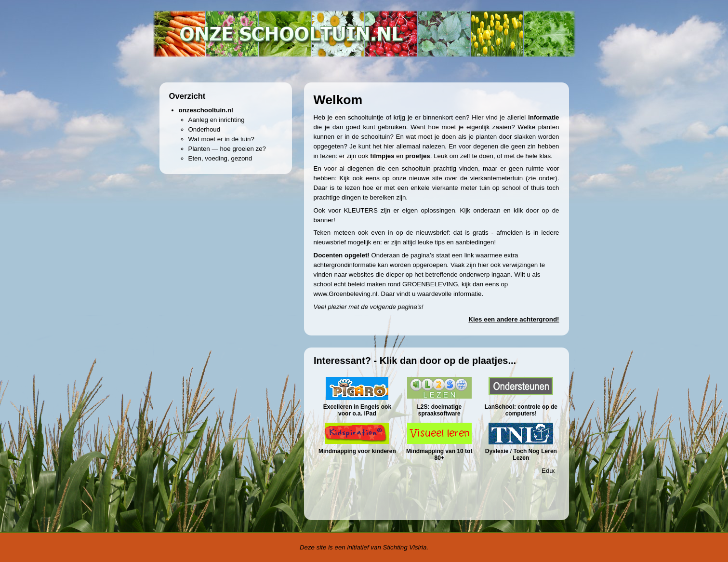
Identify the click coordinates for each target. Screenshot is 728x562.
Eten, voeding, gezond (220, 158)
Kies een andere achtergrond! (514, 319)
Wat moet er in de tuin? (221, 139)
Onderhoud (205, 129)
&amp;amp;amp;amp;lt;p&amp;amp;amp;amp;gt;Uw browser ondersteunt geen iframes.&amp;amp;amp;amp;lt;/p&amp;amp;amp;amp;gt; (439, 432)
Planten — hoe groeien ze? (227, 149)
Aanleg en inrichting (217, 120)
